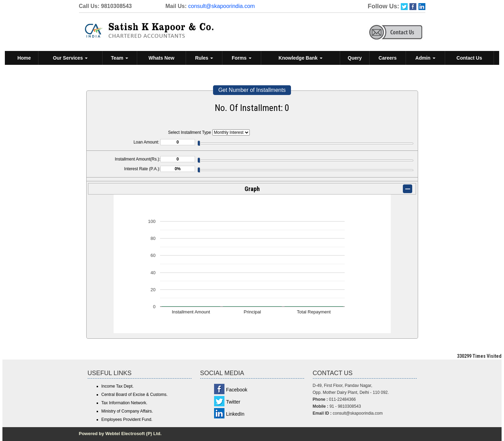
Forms (242, 58)
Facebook (237, 390)
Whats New (162, 58)
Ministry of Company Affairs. (127, 411)
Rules (204, 58)
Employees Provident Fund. (127, 420)
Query (355, 58)
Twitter (233, 402)
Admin (425, 58)
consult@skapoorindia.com (221, 6)
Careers (388, 58)
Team (119, 58)
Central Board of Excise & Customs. (135, 395)
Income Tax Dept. (118, 386)
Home (24, 58)
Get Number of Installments (252, 90)
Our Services (70, 58)
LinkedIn (235, 414)
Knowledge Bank (300, 58)
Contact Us (469, 58)
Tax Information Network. (125, 403)
